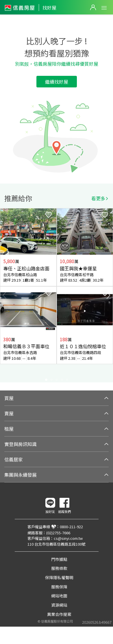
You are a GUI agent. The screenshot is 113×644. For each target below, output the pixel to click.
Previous (5, 295)
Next (108, 295)
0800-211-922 (71, 527)
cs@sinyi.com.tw (68, 538)
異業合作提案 (59, 614)
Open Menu (104, 8)
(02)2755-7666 (58, 533)
